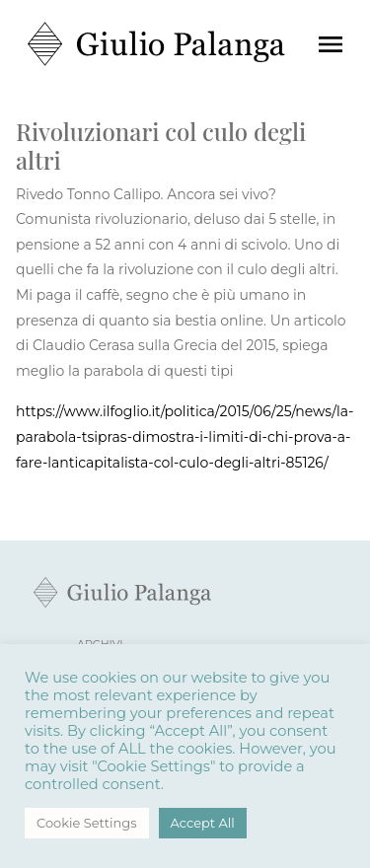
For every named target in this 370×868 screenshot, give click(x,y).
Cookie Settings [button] (87, 823)
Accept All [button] (203, 823)
